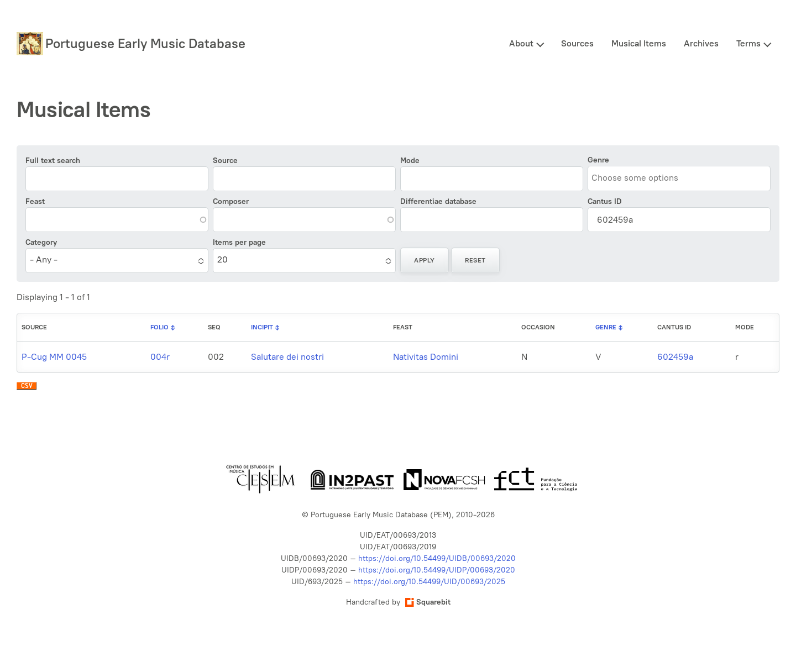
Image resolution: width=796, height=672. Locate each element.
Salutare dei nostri (287, 357)
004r (160, 357)
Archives (701, 43)
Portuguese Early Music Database (145, 43)
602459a (675, 357)
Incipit (262, 327)
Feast (35, 201)
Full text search (53, 161)
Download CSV (27, 389)
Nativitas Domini (426, 357)
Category (41, 242)
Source (225, 161)
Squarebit (428, 602)
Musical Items (639, 43)
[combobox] (642, 178)
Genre (598, 160)
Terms (748, 43)
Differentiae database (438, 201)
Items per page (239, 242)
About (521, 43)
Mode (410, 161)
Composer (231, 201)
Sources (577, 43)
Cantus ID (605, 201)
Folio (159, 327)
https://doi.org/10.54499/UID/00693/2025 (429, 582)
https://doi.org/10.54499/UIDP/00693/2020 (437, 570)
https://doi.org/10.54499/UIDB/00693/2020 (437, 558)
